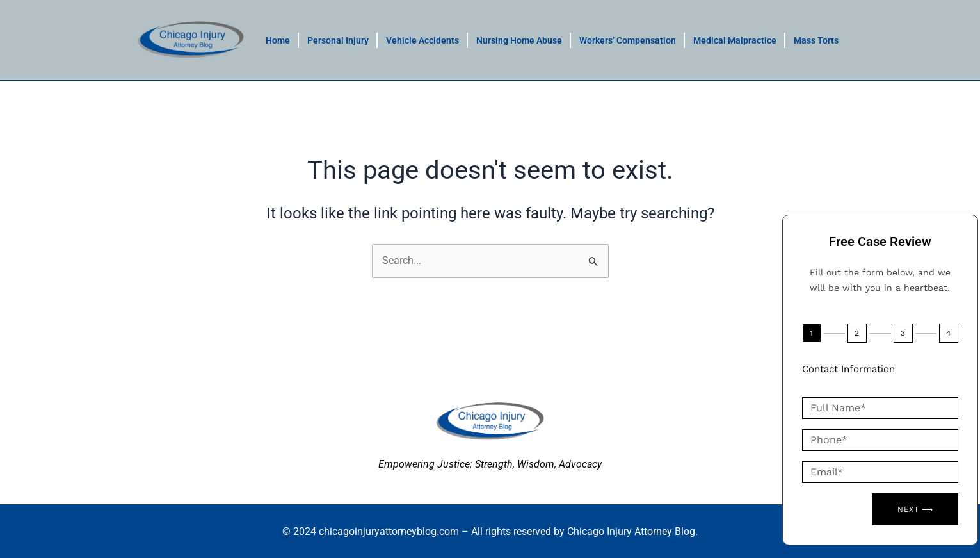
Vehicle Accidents (422, 40)
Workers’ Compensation (628, 40)
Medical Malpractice (735, 40)
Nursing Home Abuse (519, 40)
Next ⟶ (915, 509)
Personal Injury (338, 40)
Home (278, 40)
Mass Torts (816, 40)
